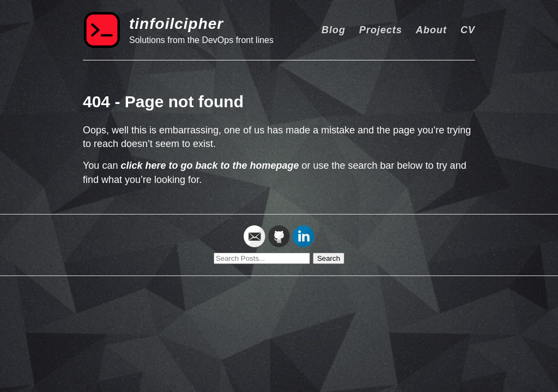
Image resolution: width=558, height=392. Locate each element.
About (431, 30)
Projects (381, 30)
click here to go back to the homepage (210, 166)
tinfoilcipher (176, 24)
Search (329, 258)
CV (468, 30)
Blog (333, 30)
